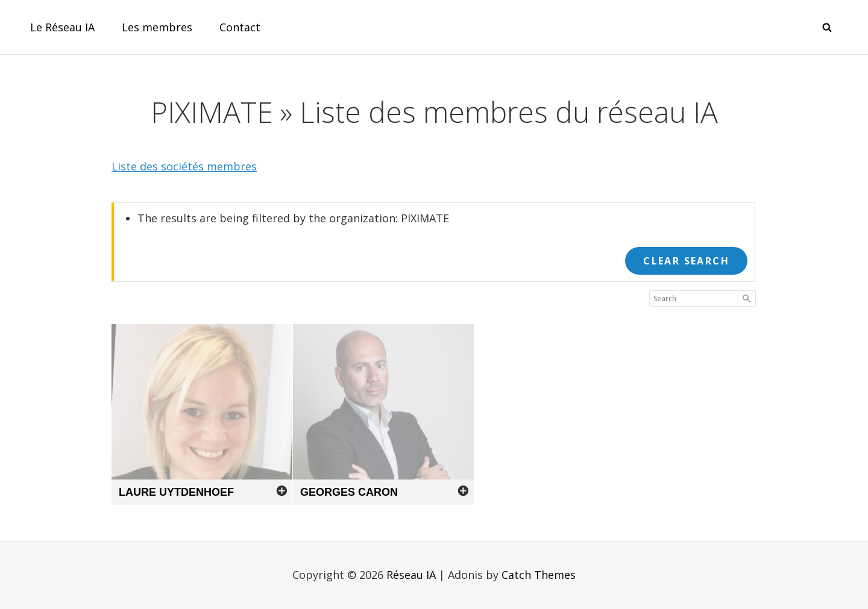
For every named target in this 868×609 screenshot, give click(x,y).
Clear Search (686, 261)
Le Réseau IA (62, 27)
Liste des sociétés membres (184, 166)
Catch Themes (539, 575)
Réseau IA (411, 575)
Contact (240, 27)
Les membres (157, 27)
